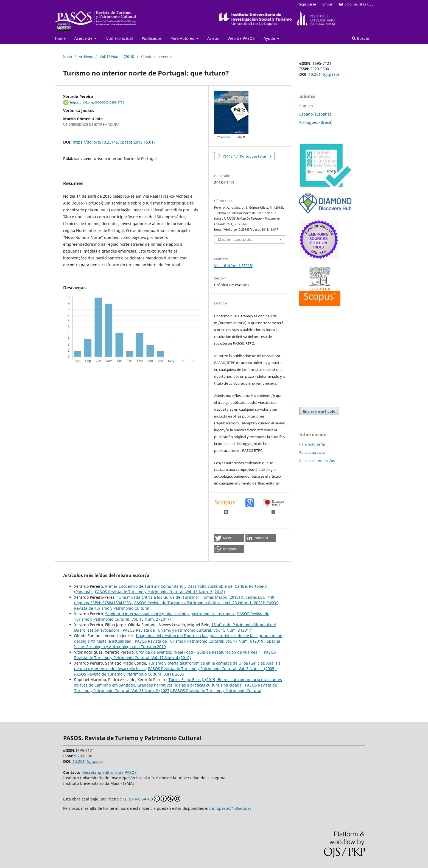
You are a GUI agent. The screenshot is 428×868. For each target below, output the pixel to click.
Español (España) (315, 114)
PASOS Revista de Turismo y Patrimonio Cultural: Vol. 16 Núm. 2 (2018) (160, 592)
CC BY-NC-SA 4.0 (152, 799)
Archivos (86, 57)
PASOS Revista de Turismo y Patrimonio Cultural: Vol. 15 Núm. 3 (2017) (188, 630)
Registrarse (307, 4)
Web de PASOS (241, 38)
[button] (229, 538)
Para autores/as (312, 452)
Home (60, 38)
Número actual (119, 38)
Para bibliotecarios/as (317, 461)
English (306, 106)
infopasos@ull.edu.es (232, 808)
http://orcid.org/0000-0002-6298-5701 (97, 102)
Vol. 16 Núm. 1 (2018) (117, 57)
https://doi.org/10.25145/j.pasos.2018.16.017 (114, 142)
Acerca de (84, 38)
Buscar (361, 38)
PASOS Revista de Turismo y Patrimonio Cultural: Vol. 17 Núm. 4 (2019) (175, 655)
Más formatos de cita (235, 239)
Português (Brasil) (316, 122)
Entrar (327, 4)
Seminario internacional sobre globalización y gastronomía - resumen (170, 614)
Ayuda (270, 38)
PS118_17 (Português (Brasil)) (246, 156)
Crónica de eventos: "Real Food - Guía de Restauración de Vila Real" (199, 652)
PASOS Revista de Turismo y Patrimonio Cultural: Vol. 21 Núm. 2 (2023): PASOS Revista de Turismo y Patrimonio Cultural (176, 688)
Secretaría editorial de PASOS (110, 772)
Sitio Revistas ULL (356, 4)
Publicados (152, 38)
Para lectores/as (312, 444)
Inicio (68, 57)
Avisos (213, 38)
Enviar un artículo (319, 411)
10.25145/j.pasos (324, 74)
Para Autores (183, 38)
